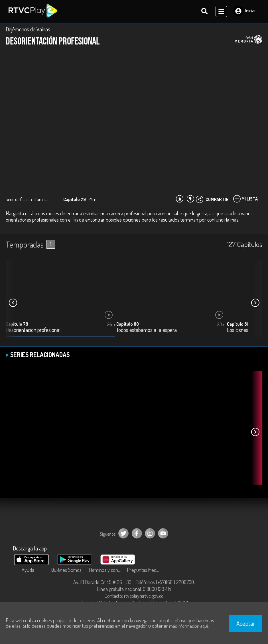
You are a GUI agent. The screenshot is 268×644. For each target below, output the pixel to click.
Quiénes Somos (66, 570)
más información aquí (188, 626)
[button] (255, 303)
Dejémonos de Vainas (28, 29)
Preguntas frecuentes (145, 570)
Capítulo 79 (17, 324)
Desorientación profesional (33, 330)
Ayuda (28, 570)
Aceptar (246, 623)
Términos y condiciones (106, 570)
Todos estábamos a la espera (147, 330)
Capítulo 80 (128, 324)
